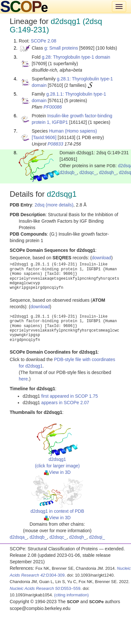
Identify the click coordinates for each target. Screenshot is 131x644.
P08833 (55, 144)
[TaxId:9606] (44, 137)
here (23, 379)
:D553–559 (45, 588)
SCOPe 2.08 (44, 41)
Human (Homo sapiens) (73, 131)
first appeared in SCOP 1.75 (70, 396)
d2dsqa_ (18, 537)
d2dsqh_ (108, 172)
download (102, 258)
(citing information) (71, 595)
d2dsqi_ (97, 537)
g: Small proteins (61, 48)
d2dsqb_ (68, 172)
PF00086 (53, 107)
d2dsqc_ (88, 172)
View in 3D (57, 472)
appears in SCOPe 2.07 (65, 403)
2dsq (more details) (54, 205)
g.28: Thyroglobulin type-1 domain (76, 57)
